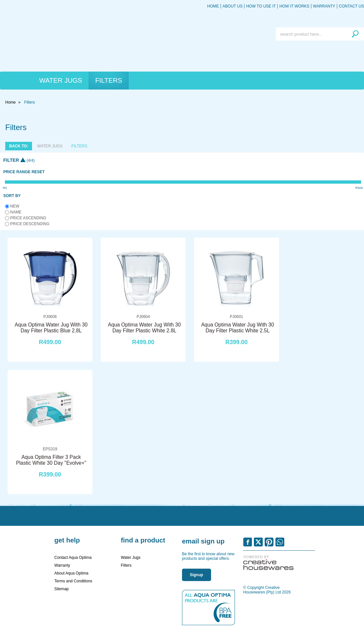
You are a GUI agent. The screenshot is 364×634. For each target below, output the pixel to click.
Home (213, 6)
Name (16, 212)
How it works (294, 6)
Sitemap (61, 589)
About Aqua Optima (71, 573)
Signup (197, 575)
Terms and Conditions (73, 581)
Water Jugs (61, 80)
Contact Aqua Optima (73, 558)
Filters (108, 80)
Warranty (324, 6)
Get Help (67, 540)
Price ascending (28, 218)
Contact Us (351, 6)
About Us (232, 6)
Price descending (30, 224)
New (15, 206)
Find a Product (143, 540)
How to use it (261, 6)
